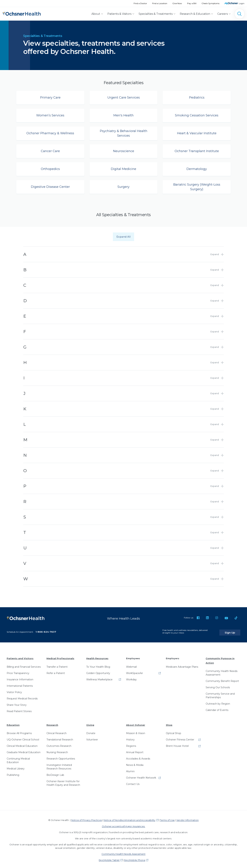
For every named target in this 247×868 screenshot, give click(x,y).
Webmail (131, 665)
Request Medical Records (22, 696)
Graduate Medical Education (24, 750)
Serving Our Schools (218, 685)
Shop (169, 723)
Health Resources (97, 656)
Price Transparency (18, 671)
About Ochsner (136, 723)
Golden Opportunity (98, 671)
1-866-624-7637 (46, 630)
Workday (131, 677)
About (96, 14)
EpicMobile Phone (135, 858)
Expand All (123, 237)
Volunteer (92, 738)
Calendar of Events (217, 708)
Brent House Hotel (177, 744)
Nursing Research (57, 750)
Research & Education (195, 14)
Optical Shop (174, 731)
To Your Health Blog (98, 665)
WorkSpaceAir (134, 671)
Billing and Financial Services (24, 665)
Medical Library (16, 767)
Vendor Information (187, 818)
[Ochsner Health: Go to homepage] (22, 13)
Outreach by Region (218, 702)
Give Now (177, 3)
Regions (131, 744)
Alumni (130, 769)
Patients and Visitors (20, 656)
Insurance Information (20, 677)
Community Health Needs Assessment (222, 671)
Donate (91, 731)
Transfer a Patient (57, 665)
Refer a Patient (56, 671)
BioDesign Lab (55, 773)
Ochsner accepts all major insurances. (124, 824)
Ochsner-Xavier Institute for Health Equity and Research (63, 781)
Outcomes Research (59, 744)
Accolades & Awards (138, 757)
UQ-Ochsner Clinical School (23, 738)
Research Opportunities (61, 757)
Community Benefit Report (222, 679)
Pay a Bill (192, 3)
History (130, 738)
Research (52, 723)
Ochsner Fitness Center (180, 738)
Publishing (13, 773)
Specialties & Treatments (156, 14)
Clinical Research (57, 731)
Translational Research (60, 738)
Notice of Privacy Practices (87, 818)
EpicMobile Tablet (109, 858)
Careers (223, 14)
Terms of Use (167, 818)
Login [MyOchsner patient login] (242, 3)
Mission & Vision (136, 731)
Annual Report (135, 750)
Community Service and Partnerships (220, 693)
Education (13, 723)
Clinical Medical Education (22, 744)
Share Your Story (17, 703)
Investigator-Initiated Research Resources (59, 765)
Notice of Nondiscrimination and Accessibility (130, 818)
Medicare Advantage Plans (182, 665)
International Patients (20, 684)
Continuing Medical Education (18, 758)
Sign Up (234, 630)
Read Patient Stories (19, 709)
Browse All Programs (19, 731)
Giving (90, 723)
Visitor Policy (14, 690)
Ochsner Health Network (141, 776)
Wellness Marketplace (99, 677)
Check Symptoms (210, 3)
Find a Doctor (140, 3)
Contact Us (133, 782)
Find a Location (160, 3)
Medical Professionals (60, 656)
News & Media (135, 763)
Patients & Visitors (119, 14)
